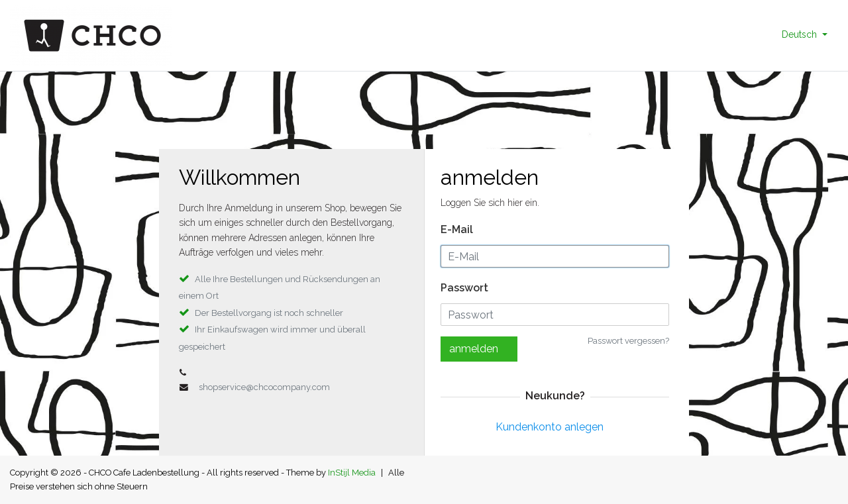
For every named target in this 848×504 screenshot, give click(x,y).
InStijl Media (352, 473)
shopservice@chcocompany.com (264, 387)
